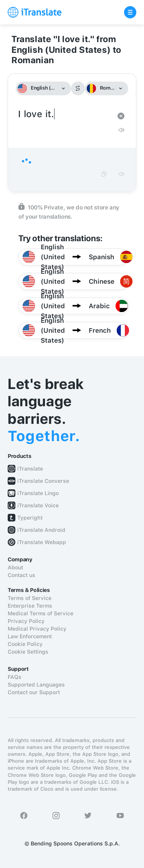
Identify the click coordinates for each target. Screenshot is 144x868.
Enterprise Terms (30, 606)
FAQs (15, 677)
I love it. (64, 114)
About (15, 567)
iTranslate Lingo (38, 493)
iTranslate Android (41, 530)
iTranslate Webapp (42, 542)
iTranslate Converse (43, 481)
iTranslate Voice (38, 505)
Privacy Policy (26, 621)
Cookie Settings (28, 652)
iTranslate (30, 469)
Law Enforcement (30, 636)
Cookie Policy (25, 644)
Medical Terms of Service (41, 613)
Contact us (22, 575)
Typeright (30, 518)
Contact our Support (34, 692)
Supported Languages (36, 685)
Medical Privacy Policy (37, 629)
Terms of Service (30, 598)
